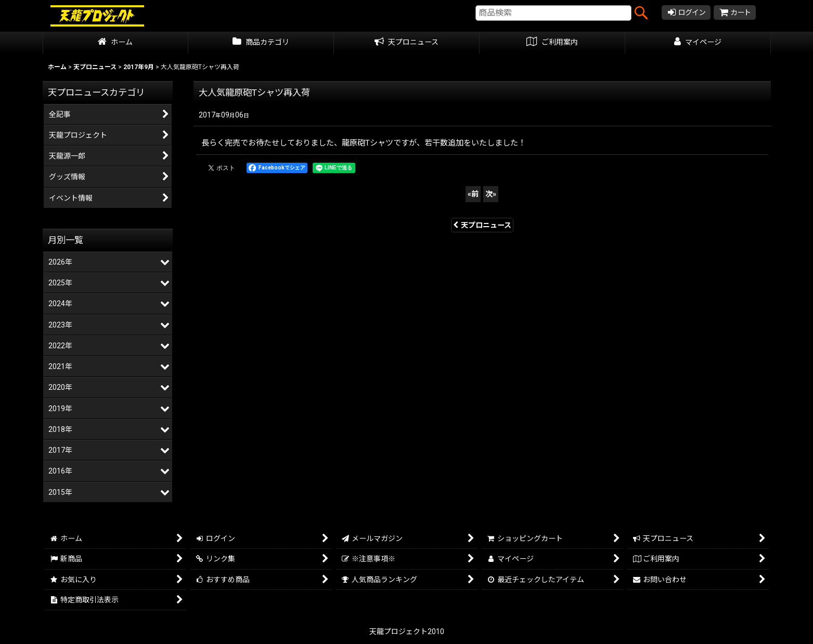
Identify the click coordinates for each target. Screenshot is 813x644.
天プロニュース (482, 225)
